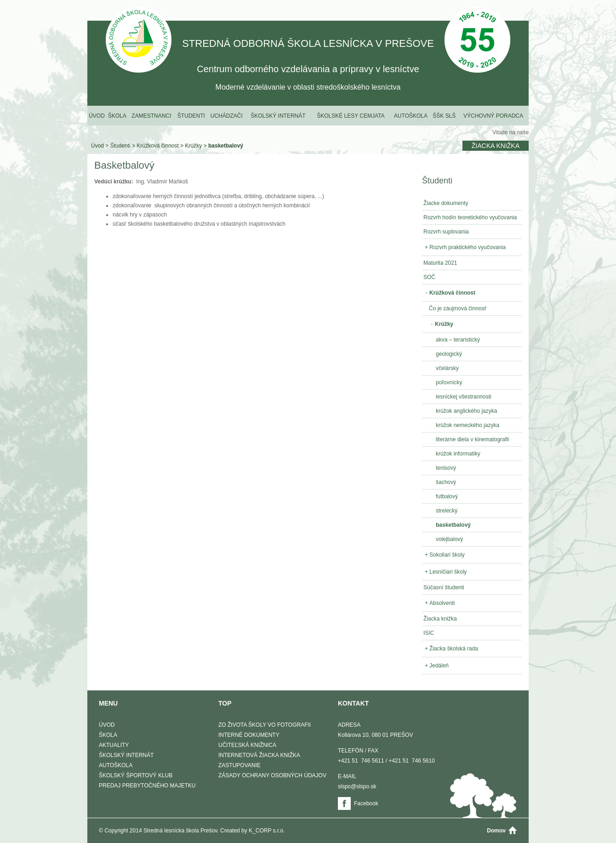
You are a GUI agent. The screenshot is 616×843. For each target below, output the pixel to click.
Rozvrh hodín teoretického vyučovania (470, 217)
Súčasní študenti (444, 587)
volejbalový (449, 539)
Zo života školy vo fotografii (265, 725)
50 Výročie (477, 41)
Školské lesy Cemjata (351, 116)
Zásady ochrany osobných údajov (272, 775)
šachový (446, 482)
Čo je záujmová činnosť (458, 308)
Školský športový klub (136, 775)
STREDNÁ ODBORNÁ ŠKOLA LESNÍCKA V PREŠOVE (139, 41)
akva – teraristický (458, 340)
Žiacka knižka (496, 146)
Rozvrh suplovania (446, 232)
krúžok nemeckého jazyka (468, 425)
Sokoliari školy (444, 555)
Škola (117, 116)
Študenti (191, 116)
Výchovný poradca (493, 116)
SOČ (429, 277)
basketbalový (226, 146)
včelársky (447, 368)
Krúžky (194, 146)
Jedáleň (436, 666)
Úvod (97, 116)
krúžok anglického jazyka (466, 411)
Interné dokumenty (249, 735)
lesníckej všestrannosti (464, 397)
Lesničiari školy (445, 572)
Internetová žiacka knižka (259, 755)
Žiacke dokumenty (446, 203)
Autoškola (411, 116)
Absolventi (439, 603)
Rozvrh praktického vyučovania (465, 247)
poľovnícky (449, 382)
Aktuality (114, 745)
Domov (496, 831)
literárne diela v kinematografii (472, 439)
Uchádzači (227, 116)
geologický (449, 354)
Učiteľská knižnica (247, 745)
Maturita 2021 (440, 263)
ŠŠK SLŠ (444, 116)
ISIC (429, 633)
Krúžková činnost (157, 146)
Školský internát (278, 116)
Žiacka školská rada (451, 649)
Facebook (366, 803)
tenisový (446, 468)
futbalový (447, 496)
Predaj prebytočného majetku (147, 786)
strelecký (447, 511)
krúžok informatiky (458, 454)
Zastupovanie (240, 765)
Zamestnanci (151, 116)
